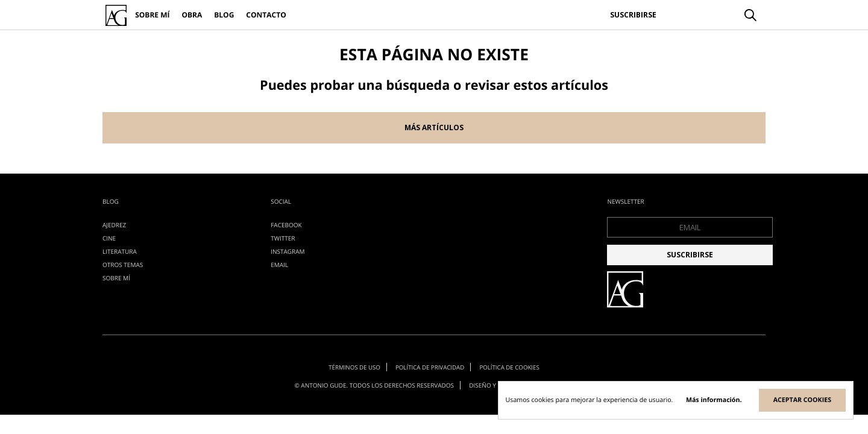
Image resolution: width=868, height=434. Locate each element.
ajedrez (114, 225)
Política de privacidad (430, 366)
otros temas (123, 265)
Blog (224, 15)
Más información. (714, 400)
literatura (120, 251)
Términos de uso (352, 366)
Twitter (283, 238)
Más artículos (434, 127)
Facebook (286, 225)
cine (109, 238)
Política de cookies (511, 366)
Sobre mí (152, 15)
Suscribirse (633, 15)
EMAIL (279, 265)
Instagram (288, 251)
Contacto (266, 15)
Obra (192, 15)
